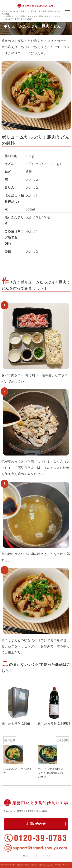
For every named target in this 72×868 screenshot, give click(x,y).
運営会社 (26, 856)
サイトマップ (47, 856)
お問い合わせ (36, 824)
